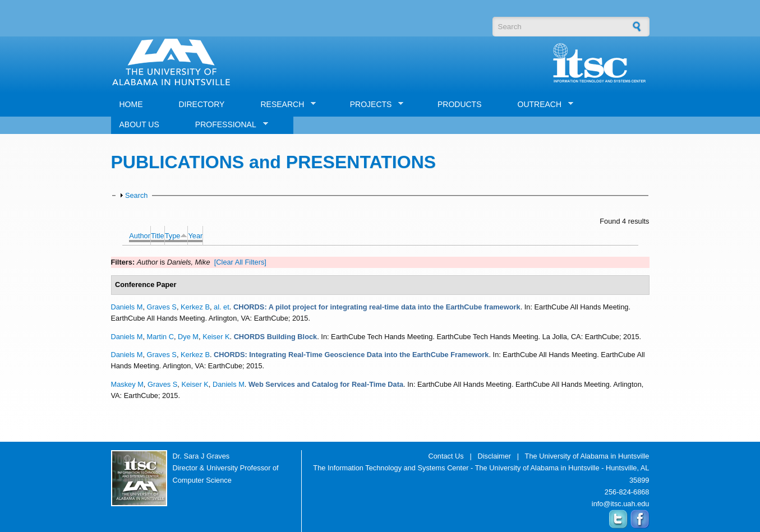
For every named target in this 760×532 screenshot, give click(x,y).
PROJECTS (373, 105)
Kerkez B (195, 307)
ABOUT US (139, 124)
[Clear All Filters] (240, 262)
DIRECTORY (202, 104)
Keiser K (216, 337)
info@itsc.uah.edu (621, 504)
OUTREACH (542, 105)
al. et (222, 307)
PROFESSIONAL (227, 125)
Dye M (188, 337)
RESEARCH (284, 105)
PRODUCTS (460, 104)
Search (137, 195)
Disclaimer (494, 456)
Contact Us (446, 456)
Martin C (160, 337)
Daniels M (127, 307)
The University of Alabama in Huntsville (587, 456)
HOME (131, 104)
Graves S (162, 307)
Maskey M (127, 384)
